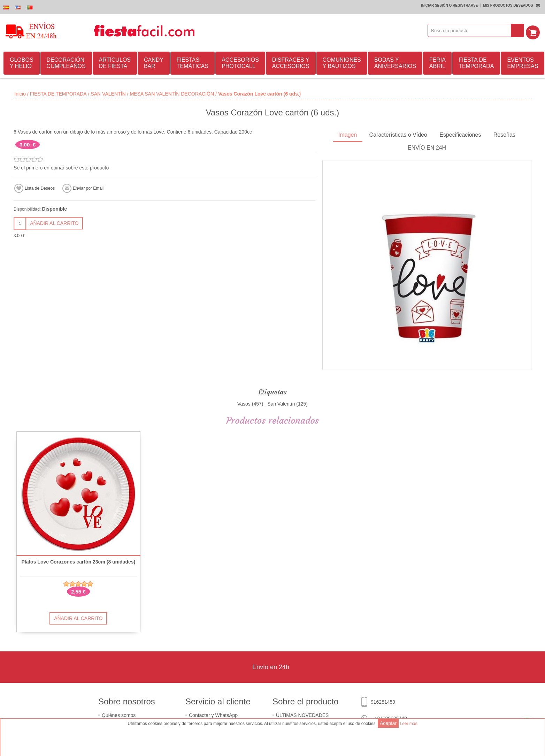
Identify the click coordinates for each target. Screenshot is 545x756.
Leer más (408, 724)
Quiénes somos (119, 714)
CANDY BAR (154, 62)
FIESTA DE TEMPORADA (476, 62)
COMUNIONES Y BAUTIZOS (342, 62)
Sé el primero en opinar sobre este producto (61, 167)
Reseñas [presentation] (504, 134)
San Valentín (281, 403)
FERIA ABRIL (437, 62)
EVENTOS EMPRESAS (523, 62)
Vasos (244, 403)
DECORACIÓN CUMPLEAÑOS (66, 62)
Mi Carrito (535, 30)
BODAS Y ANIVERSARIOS (395, 62)
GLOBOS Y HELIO (22, 62)
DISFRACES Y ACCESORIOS (291, 62)
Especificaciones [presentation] (460, 134)
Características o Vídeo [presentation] (398, 134)
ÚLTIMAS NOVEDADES (302, 714)
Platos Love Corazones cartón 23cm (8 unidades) (78, 561)
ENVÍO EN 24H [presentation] (427, 147)
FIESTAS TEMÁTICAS (193, 62)
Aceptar (388, 723)
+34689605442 (391, 717)
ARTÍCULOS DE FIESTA (115, 62)
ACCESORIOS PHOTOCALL (240, 62)
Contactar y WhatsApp (213, 714)
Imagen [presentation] (348, 134)
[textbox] (472, 30)
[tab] (348, 134)
